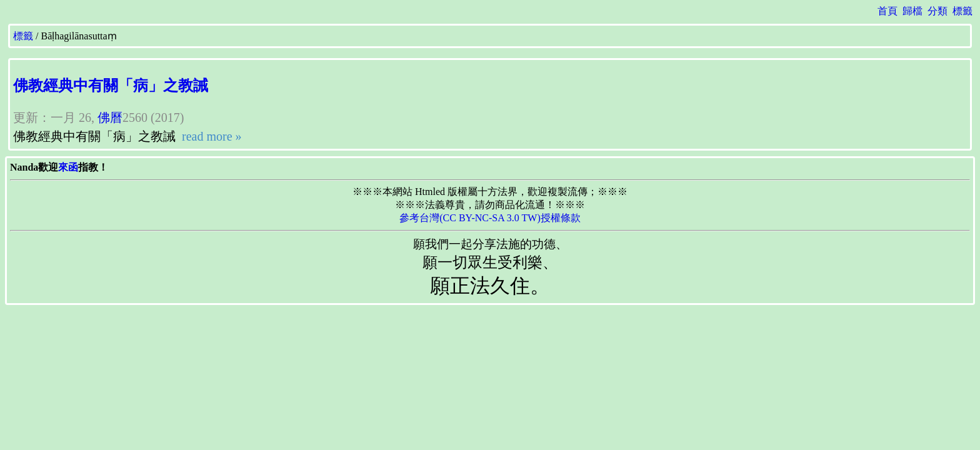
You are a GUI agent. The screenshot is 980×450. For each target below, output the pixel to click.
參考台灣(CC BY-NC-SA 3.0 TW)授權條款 (490, 218)
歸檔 (912, 11)
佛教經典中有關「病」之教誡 (111, 86)
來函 (68, 167)
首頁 (887, 11)
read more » (210, 136)
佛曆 (110, 117)
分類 (937, 11)
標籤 (962, 11)
